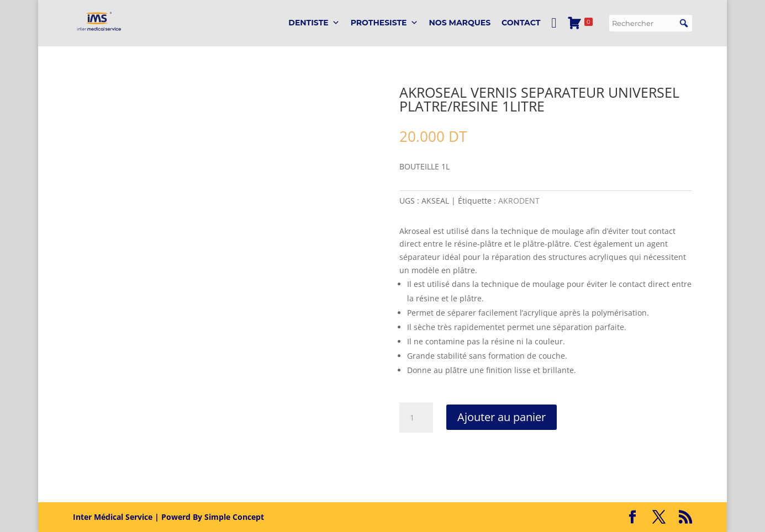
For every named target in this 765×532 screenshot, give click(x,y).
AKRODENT (519, 201)
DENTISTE (314, 23)
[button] (684, 23)
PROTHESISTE (384, 23)
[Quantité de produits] (416, 418)
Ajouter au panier (502, 417)
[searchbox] (651, 23)
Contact (521, 23)
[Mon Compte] (554, 23)
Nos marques (460, 23)
